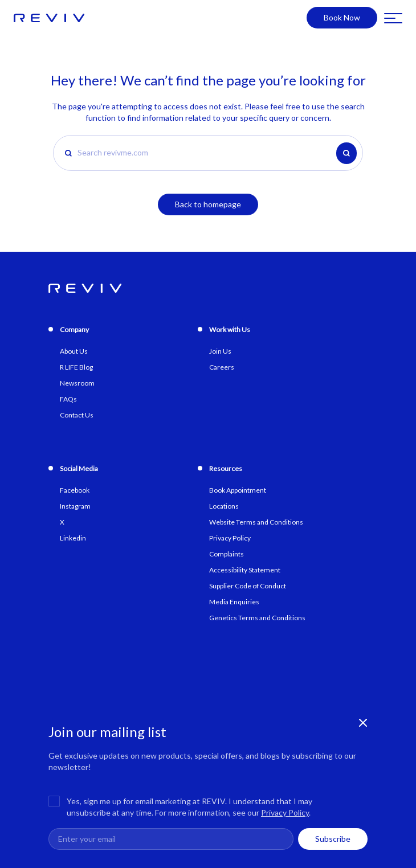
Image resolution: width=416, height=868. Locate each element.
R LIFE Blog (76, 367)
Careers (222, 367)
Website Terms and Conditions (256, 522)
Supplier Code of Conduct (248, 586)
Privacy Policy (285, 812)
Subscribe (333, 839)
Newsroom (77, 383)
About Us (74, 351)
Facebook (75, 490)
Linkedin (73, 538)
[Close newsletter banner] (363, 723)
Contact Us (77, 415)
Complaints (227, 554)
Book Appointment (238, 490)
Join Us (220, 351)
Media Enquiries (234, 602)
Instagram (75, 506)
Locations (224, 506)
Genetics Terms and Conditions (257, 618)
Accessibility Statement (245, 570)
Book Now (342, 17)
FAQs (68, 399)
